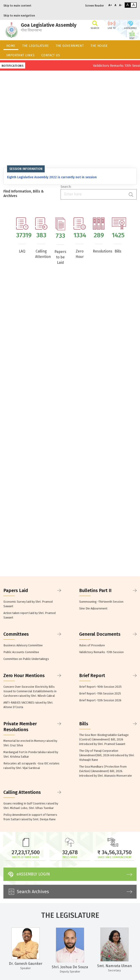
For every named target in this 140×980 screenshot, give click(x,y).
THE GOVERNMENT (70, 46)
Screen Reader (95, 6)
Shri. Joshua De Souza (70, 967)
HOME (11, 46)
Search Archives (69, 892)
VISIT (132, 35)
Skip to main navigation (19, 16)
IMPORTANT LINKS (20, 55)
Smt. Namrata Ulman (114, 966)
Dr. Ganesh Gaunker (26, 964)
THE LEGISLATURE (36, 46)
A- (121, 5)
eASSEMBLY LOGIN (69, 874)
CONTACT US (51, 55)
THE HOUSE (99, 46)
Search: (66, 187)
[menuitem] (11, 45)
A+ (110, 5)
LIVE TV (112, 25)
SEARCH (95, 25)
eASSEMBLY (130, 25)
